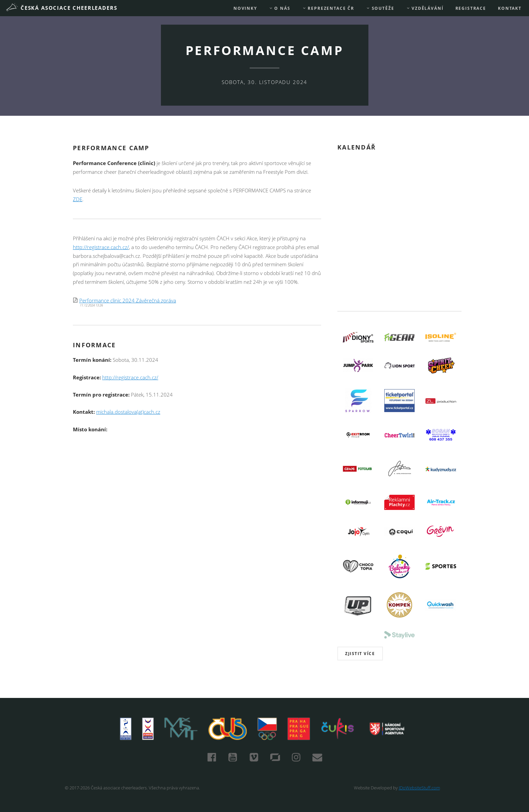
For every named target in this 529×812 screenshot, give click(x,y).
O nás (280, 8)
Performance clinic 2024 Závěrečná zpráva (128, 301)
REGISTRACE (471, 8)
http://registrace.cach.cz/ (101, 247)
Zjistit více (360, 654)
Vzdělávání (425, 8)
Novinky (245, 8)
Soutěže (380, 8)
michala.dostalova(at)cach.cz (128, 412)
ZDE (78, 199)
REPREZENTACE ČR (328, 8)
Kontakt (510, 8)
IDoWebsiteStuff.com (419, 788)
